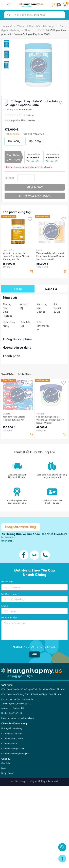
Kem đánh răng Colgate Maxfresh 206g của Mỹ (14, 418)
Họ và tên (7, 582)
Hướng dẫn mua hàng (12, 728)
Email (5, 606)
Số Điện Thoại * (10, 594)
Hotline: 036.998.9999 (12, 713)
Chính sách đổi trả (10, 743)
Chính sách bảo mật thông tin (15, 753)
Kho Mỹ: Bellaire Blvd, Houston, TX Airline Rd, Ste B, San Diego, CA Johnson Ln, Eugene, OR (17, 704)
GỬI (34, 654)
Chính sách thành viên (12, 733)
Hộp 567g (35, 141)
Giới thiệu (6, 763)
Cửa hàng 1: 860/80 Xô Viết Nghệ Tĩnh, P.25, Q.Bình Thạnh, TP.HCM (33, 689)
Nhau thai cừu (31, 30)
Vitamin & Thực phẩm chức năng (34, 26)
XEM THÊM (7, 541)
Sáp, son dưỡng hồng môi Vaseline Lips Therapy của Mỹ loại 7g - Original (50, 420)
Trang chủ (7, 26)
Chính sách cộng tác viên (13, 748)
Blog (3, 768)
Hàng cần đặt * (10, 618)
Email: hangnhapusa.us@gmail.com (18, 718)
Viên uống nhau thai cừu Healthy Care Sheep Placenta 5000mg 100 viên (16, 256)
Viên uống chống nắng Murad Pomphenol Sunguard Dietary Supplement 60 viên (50, 256)
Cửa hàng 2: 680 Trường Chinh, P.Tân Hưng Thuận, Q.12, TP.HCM (31, 694)
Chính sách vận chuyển (12, 738)
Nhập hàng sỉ (7, 773)
